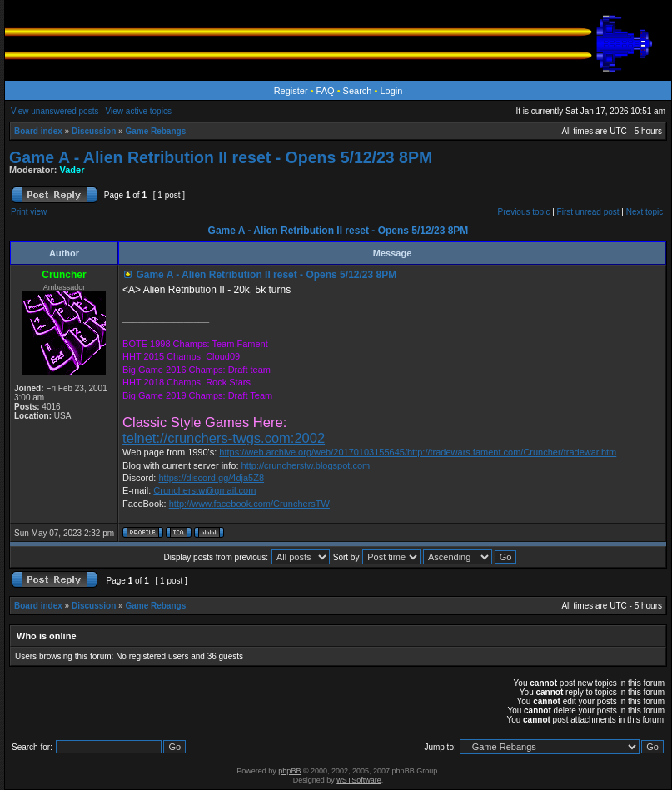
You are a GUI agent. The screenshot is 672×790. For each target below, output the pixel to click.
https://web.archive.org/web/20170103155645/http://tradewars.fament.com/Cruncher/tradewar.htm (418, 452)
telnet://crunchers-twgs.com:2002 (224, 438)
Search (358, 91)
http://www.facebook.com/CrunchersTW (249, 504)
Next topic (645, 212)
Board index (38, 131)
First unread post (588, 212)
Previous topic (524, 212)
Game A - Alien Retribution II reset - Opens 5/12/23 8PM (221, 157)
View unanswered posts (55, 111)
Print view (29, 212)
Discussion (94, 131)
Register (291, 91)
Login (391, 91)
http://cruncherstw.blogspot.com (306, 465)
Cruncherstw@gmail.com (204, 490)
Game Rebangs (155, 131)
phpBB (289, 771)
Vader (72, 170)
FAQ (326, 91)
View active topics (139, 111)
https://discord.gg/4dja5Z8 (211, 478)
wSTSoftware (359, 780)
